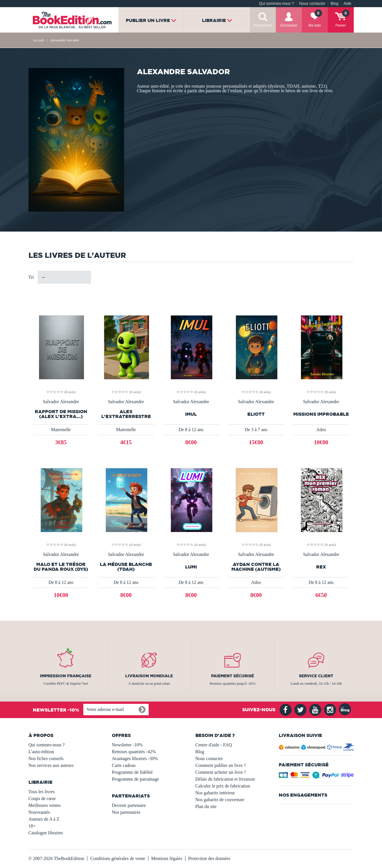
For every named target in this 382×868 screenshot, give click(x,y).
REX (321, 567)
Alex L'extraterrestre (126, 414)
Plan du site (206, 806)
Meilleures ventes (45, 805)
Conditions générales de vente (118, 858)
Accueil (39, 40)
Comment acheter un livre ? (221, 772)
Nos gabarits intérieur (215, 793)
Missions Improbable (321, 414)
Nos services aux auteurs (51, 765)
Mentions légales (167, 858)
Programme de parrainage (135, 779)
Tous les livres (42, 792)
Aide (347, 4)
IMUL (191, 414)
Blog (334, 4)
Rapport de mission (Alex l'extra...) (61, 414)
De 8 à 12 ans (191, 430)
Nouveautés (39, 812)
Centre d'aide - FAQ (214, 745)
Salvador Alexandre (61, 402)
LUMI (191, 567)
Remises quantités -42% (134, 752)
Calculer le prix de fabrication (223, 786)
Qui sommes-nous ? (277, 4)
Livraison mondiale (149, 676)
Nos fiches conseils (46, 759)
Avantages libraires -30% (135, 759)
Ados (321, 430)
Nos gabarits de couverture (220, 800)
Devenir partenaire (129, 805)
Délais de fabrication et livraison (225, 779)
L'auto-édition (41, 752)
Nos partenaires (126, 812)
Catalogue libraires (46, 833)
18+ (32, 826)
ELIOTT (256, 414)
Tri (31, 277)
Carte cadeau (124, 765)
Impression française (66, 676)
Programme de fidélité (132, 772)
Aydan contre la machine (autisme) (256, 567)
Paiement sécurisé (233, 676)
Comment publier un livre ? (221, 765)
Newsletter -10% (127, 745)
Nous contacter (312, 4)
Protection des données (209, 858)
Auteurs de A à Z (44, 819)
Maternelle (61, 430)
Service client (316, 676)
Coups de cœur (42, 798)
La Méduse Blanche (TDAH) (126, 567)
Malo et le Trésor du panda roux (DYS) (61, 567)
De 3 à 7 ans (256, 430)
